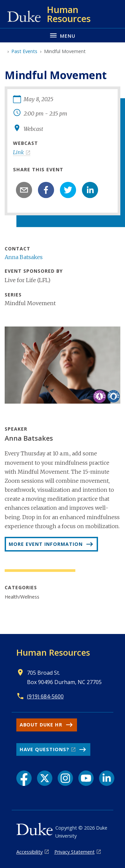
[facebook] (46, 190)
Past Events (24, 51)
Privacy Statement (74, 852)
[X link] (45, 778)
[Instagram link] (65, 778)
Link (18, 152)
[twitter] (68, 190)
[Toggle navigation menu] (62, 35)
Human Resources (53, 652)
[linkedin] (90, 190)
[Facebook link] (24, 778)
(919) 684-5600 (45, 696)
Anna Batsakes (24, 257)
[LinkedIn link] (107, 778)
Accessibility (29, 852)
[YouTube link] (86, 778)
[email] (24, 190)
